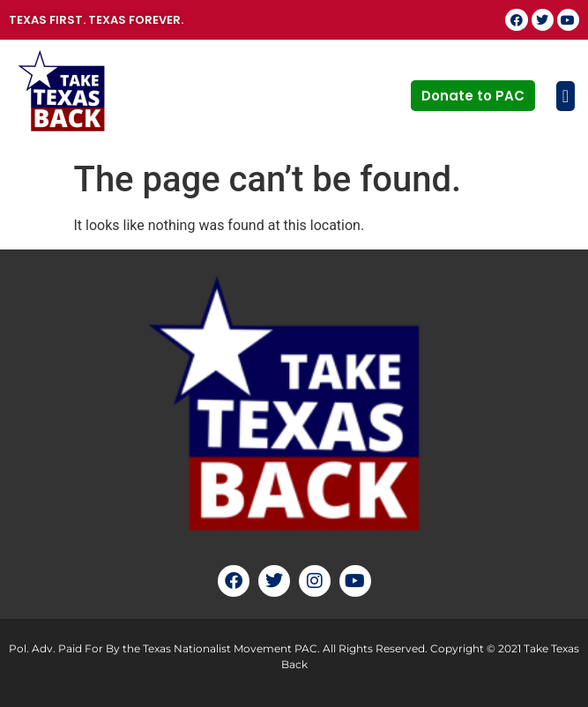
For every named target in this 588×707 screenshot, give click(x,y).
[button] (559, 96)
